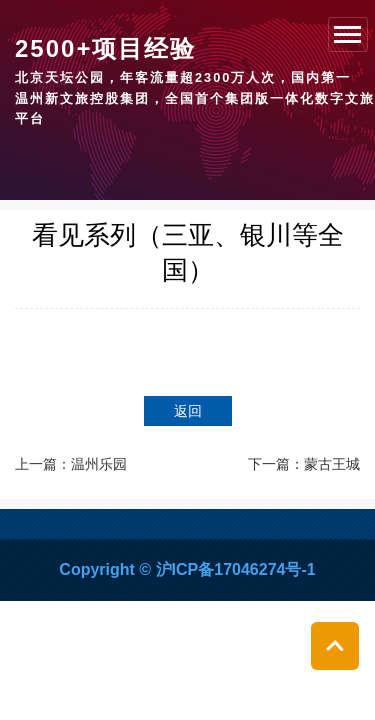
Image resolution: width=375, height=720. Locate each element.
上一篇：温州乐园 (71, 464)
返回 (188, 411)
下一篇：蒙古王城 (304, 464)
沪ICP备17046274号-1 (236, 569)
